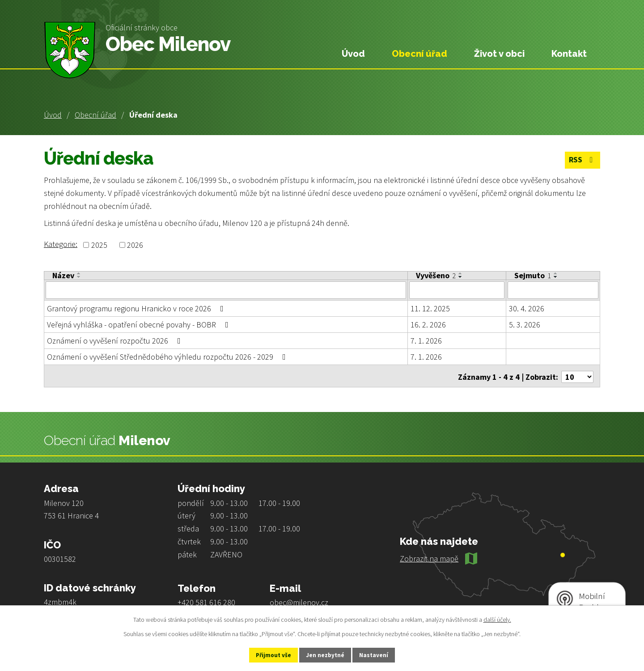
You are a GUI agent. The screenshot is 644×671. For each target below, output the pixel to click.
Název (63, 276)
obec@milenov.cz (299, 600)
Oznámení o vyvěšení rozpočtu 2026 (116, 340)
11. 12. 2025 (430, 308)
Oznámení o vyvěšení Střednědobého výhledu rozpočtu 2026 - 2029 (168, 356)
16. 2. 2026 (428, 324)
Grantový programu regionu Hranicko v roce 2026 (137, 308)
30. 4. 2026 (527, 308)
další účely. (497, 619)
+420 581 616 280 (206, 600)
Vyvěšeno (436, 276)
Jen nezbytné (326, 654)
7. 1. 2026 (426, 340)
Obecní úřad (95, 115)
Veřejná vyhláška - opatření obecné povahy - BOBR (140, 324)
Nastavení (381, 654)
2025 (99, 245)
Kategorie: (61, 244)
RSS (582, 161)
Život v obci (499, 54)
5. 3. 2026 (525, 324)
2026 (135, 245)
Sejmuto (533, 276)
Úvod (53, 115)
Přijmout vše (268, 654)
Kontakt (569, 54)
